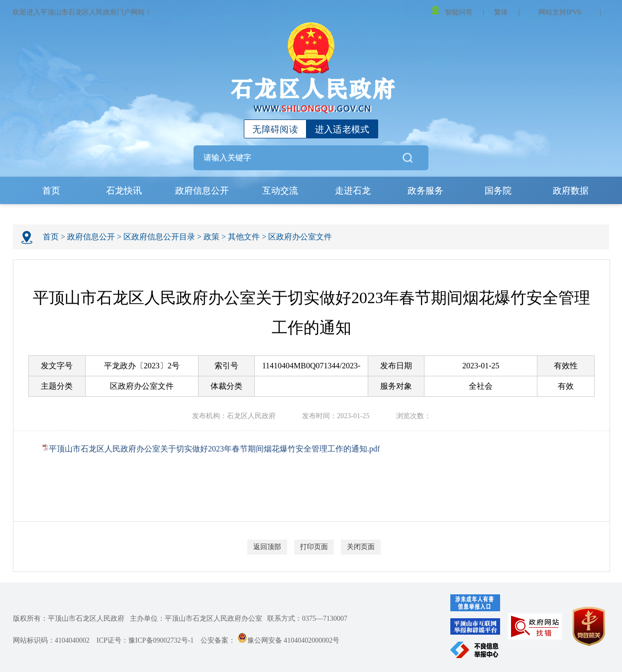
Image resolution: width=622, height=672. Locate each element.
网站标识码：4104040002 (51, 640)
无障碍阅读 (275, 129)
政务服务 (425, 191)
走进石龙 (353, 191)
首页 (51, 191)
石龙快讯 (124, 191)
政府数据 (571, 191)
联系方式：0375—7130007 (307, 618)
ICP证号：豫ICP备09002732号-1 (145, 640)
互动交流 (280, 191)
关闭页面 (361, 547)
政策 (211, 237)
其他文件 (244, 237)
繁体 (501, 12)
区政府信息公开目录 (159, 237)
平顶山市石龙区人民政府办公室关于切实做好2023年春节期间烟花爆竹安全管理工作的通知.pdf (214, 449)
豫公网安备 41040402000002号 (289, 640)
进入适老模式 (342, 129)
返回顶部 (267, 547)
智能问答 (452, 11)
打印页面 (314, 547)
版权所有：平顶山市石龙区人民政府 (69, 618)
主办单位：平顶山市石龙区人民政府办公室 (196, 618)
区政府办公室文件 (300, 237)
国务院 (498, 191)
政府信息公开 (202, 191)
